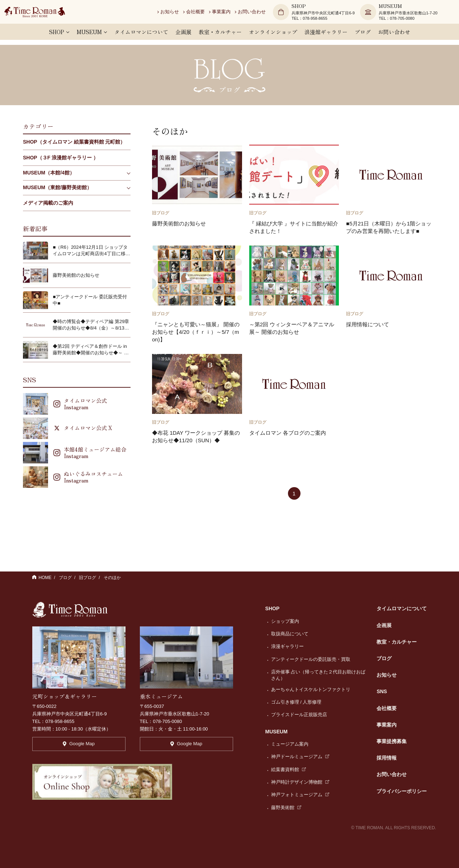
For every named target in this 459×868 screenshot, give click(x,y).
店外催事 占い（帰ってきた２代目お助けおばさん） (318, 675)
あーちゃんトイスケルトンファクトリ (311, 689)
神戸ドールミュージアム (300, 757)
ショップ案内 (285, 621)
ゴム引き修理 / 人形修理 (296, 702)
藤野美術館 (286, 808)
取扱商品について (290, 634)
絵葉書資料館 (289, 769)
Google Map (79, 747)
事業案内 (229, 14)
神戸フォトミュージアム (300, 795)
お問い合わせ (260, 14)
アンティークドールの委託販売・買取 (311, 659)
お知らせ (178, 14)
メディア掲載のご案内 (48, 203)
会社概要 (203, 14)
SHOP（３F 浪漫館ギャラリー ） (61, 158)
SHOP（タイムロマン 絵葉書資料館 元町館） (74, 142)
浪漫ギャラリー (287, 646)
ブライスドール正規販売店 (299, 715)
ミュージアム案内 (290, 744)
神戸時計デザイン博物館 (300, 782)
